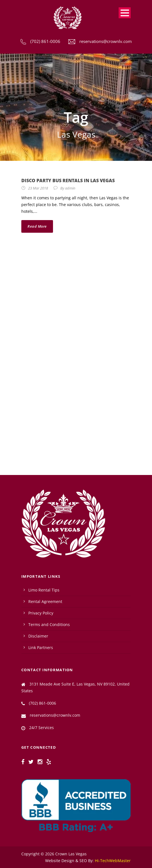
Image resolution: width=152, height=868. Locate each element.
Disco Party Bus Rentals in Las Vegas (68, 181)
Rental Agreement (45, 601)
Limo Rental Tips (44, 590)
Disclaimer (38, 636)
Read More (37, 226)
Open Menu (125, 13)
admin (70, 188)
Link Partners (41, 647)
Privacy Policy (41, 613)
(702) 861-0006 (45, 41)
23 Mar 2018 (38, 188)
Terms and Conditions (49, 624)
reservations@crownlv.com (106, 41)
